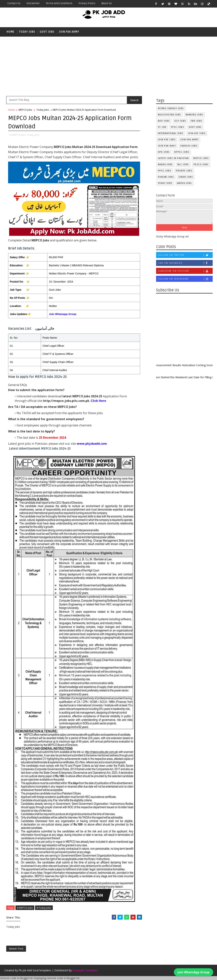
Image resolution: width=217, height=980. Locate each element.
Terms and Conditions (59, 3)
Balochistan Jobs (169, 115)
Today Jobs (27, 32)
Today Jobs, (33, 135)
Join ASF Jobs (197, 133)
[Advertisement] (108, 66)
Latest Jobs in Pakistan (173, 158)
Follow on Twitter (185, 255)
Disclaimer (33, 3)
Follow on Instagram (185, 279)
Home (10, 32)
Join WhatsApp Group (194, 972)
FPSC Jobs (178, 127)
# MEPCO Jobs (25, 908)
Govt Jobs (47, 32)
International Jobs (171, 133)
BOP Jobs (164, 121)
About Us (107, 3)
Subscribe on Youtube (185, 271)
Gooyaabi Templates (85, 970)
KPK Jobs (164, 152)
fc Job (162, 127)
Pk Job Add (25, 970)
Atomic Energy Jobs (171, 108)
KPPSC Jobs (182, 152)
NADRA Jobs (165, 164)
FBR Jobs (197, 121)
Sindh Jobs (186, 177)
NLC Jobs (183, 164)
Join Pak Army (69, 32)
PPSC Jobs (165, 171)
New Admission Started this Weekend (168, 377)
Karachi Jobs (189, 146)
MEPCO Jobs (201, 158)
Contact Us (14, 3)
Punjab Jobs (166, 177)
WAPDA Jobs (184, 183)
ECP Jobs (180, 121)
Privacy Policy (87, 3)
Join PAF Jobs (167, 140)
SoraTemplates (42, 970)
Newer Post (16, 949)
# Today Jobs (44, 908)
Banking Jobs (194, 115)
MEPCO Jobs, (19, 135)
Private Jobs (184, 171)
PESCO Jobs (201, 164)
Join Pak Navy (167, 146)
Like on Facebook (185, 263)
